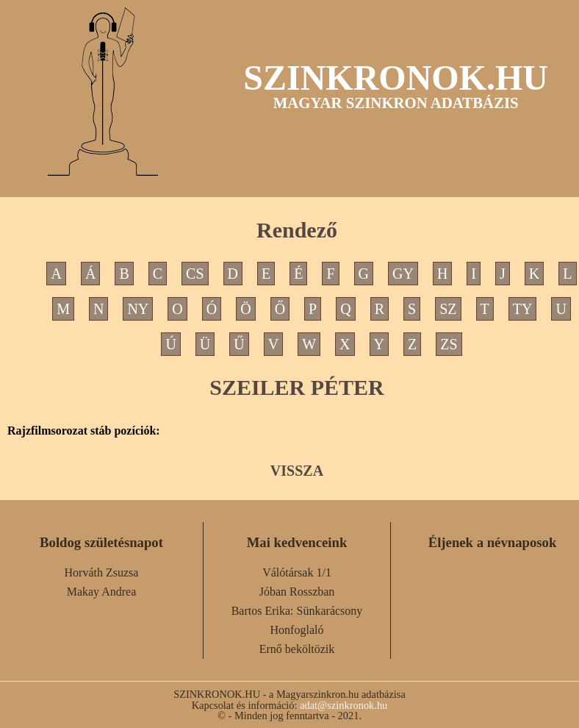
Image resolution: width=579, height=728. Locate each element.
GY (403, 274)
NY (138, 309)
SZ (448, 309)
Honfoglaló (297, 630)
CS (195, 274)
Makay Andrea (102, 592)
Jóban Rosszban (297, 592)
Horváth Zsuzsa (102, 572)
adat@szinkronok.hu (344, 705)
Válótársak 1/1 (297, 572)
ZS (449, 344)
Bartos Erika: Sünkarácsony (297, 611)
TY (523, 309)
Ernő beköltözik (297, 649)
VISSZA (297, 471)
